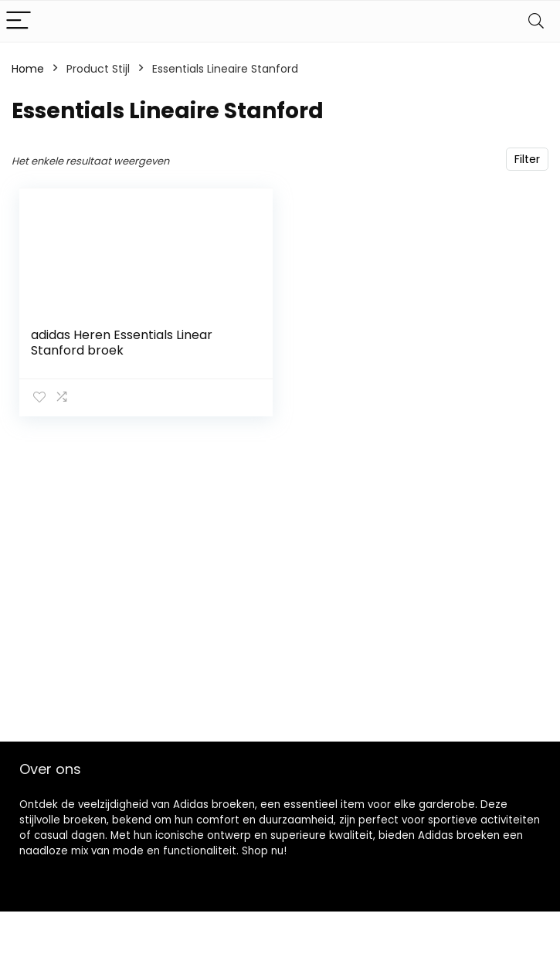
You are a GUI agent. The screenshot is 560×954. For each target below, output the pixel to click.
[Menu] (19, 21)
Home (28, 69)
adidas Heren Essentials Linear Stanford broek (122, 343)
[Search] (536, 21)
